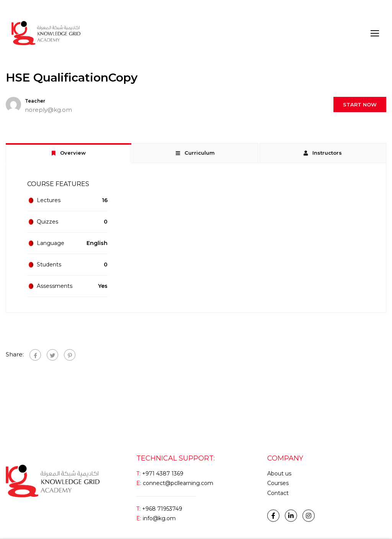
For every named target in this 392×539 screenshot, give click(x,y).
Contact (278, 493)
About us (279, 474)
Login (19, 9)
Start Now (360, 105)
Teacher (35, 101)
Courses (278, 483)
